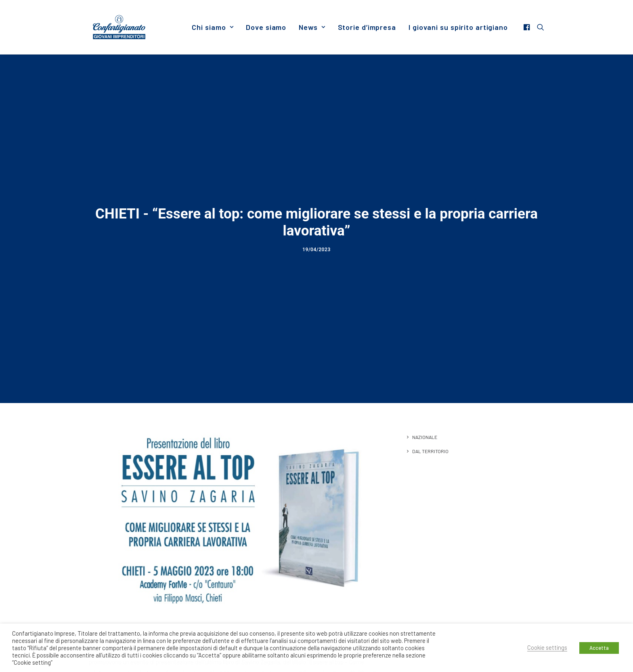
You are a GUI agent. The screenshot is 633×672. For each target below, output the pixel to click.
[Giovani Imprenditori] (119, 27)
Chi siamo (213, 27)
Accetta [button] (599, 648)
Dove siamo (266, 27)
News (312, 27)
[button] (528, 27)
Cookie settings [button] (547, 647)
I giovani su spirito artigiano (458, 27)
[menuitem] (213, 27)
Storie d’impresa (367, 27)
